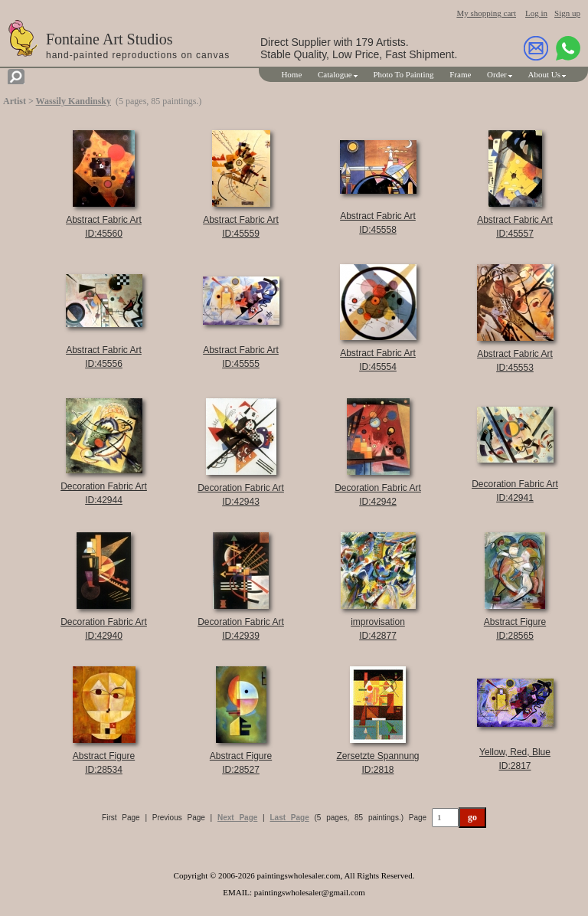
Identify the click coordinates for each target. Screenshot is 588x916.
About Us (544, 74)
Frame (460, 74)
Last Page (290, 818)
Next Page (237, 818)
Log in (536, 13)
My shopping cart (486, 13)
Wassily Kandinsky (73, 101)
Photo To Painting (403, 74)
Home (291, 74)
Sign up (567, 13)
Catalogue (335, 74)
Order (497, 74)
